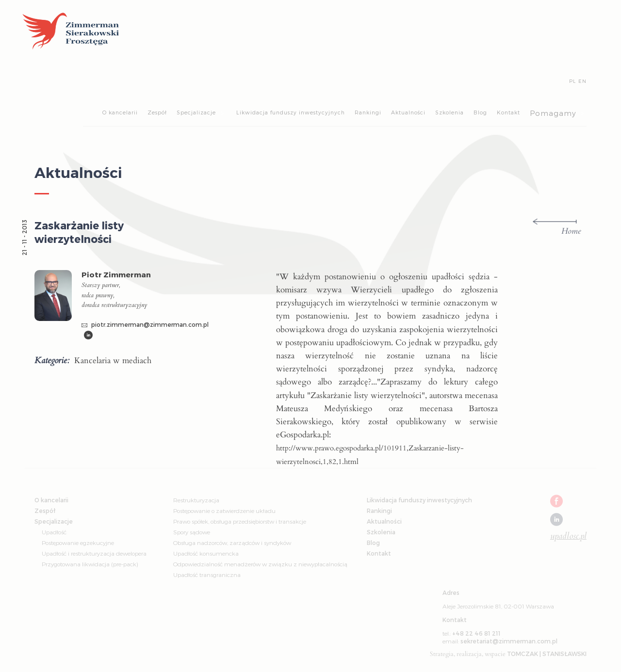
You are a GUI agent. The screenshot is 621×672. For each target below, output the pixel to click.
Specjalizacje (196, 112)
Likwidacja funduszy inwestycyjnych (291, 112)
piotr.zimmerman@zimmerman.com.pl (145, 324)
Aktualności (408, 112)
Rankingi (368, 112)
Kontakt (508, 112)
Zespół (157, 112)
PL (572, 81)
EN (582, 81)
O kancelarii (120, 112)
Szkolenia (449, 112)
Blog (480, 112)
